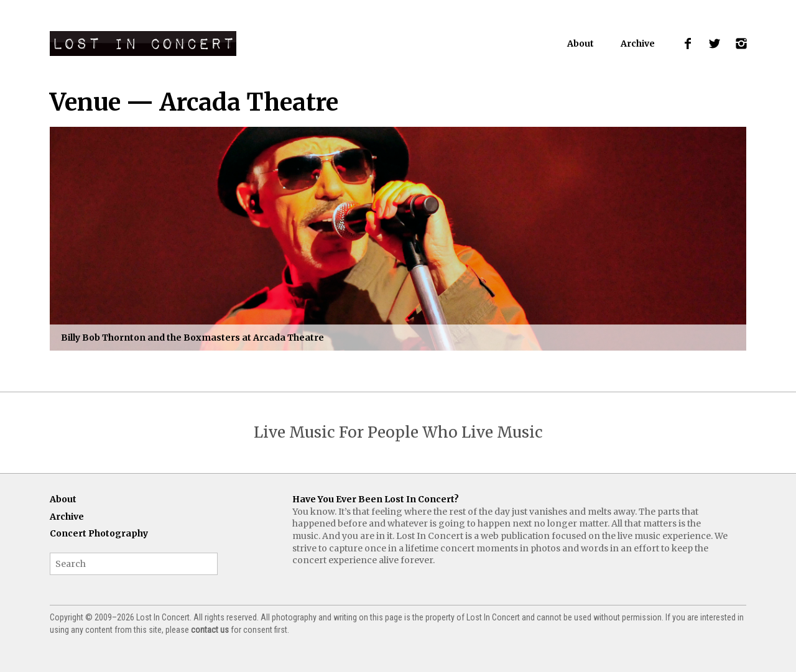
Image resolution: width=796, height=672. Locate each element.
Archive (638, 44)
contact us (210, 630)
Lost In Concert (143, 44)
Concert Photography (99, 533)
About (581, 44)
